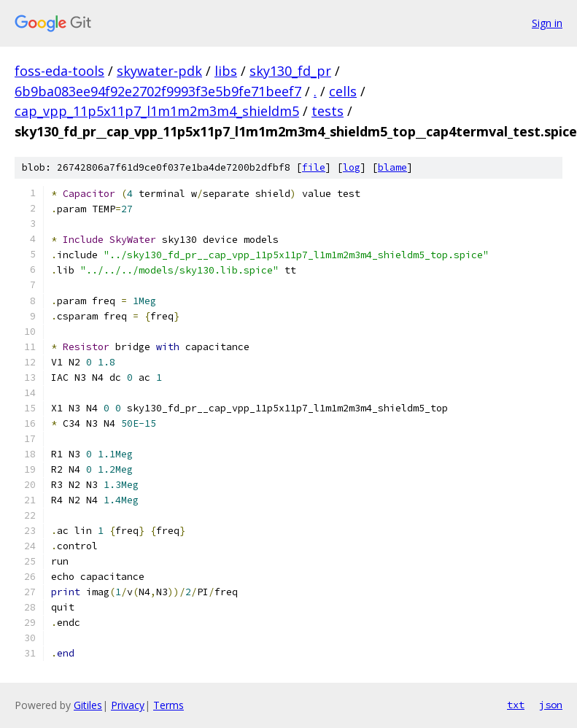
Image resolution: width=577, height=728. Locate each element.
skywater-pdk (159, 71)
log (352, 167)
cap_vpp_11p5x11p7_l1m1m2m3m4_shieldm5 (157, 111)
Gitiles (88, 705)
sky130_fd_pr (290, 71)
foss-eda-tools (59, 71)
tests (328, 111)
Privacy (128, 705)
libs (226, 71)
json (551, 705)
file (314, 167)
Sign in (547, 23)
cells (343, 91)
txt (516, 705)
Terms (169, 705)
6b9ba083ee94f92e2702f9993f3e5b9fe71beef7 (158, 91)
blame (392, 167)
